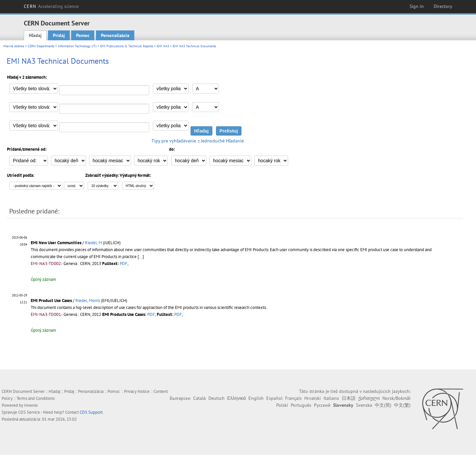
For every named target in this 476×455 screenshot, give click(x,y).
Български (180, 398)
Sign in (417, 6)
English (256, 398)
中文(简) (383, 405)
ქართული (369, 398)
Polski (282, 405)
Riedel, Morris (88, 301)
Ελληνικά (237, 398)
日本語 (349, 398)
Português (301, 405)
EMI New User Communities (56, 243)
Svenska (364, 405)
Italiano (331, 398)
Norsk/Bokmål (396, 398)
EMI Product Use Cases (51, 301)
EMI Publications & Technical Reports (127, 46)
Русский (322, 405)
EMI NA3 (163, 46)
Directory (443, 6)
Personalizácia (115, 35)
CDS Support (91, 412)
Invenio (31, 405)
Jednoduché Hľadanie (222, 141)
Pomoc (83, 35)
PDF (124, 264)
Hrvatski (313, 398)
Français (293, 398)
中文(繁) (402, 405)
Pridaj (59, 35)
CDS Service (29, 412)
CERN (51, 6)
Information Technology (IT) (77, 46)
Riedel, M (93, 243)
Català (199, 398)
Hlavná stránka (14, 46)
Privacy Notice (137, 391)
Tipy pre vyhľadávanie (174, 141)
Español (274, 398)
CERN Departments (41, 46)
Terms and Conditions (36, 398)
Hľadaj (35, 35)
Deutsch (216, 398)
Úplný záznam (43, 279)
